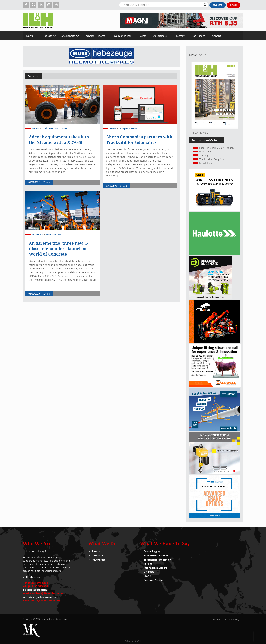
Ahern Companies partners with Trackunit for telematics (139, 140)
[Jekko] (214, 342)
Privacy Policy (232, 620)
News (30, 36)
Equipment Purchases (54, 128)
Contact (217, 36)
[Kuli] (101, 56)
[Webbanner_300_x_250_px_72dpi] (214, 210)
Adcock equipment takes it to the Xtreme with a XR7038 (59, 140)
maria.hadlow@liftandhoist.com (44, 593)
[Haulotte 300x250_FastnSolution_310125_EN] (214, 254)
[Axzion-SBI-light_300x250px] (214, 430)
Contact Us (33, 577)
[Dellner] (211, 298)
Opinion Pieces (123, 36)
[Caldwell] (215, 386)
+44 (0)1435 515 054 (36, 586)
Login (234, 5)
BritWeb (138, 641)
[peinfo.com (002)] (214, 517)
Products (47, 36)
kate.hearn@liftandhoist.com (42, 600)
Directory (179, 36)
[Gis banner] (214, 473)
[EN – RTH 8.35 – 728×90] (182, 20)
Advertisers (160, 36)
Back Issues (198, 36)
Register (218, 5)
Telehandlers (53, 235)
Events (142, 36)
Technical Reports (95, 36)
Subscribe (215, 620)
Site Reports (68, 36)
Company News (128, 128)
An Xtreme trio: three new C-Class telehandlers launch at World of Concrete (59, 249)
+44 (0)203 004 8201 (36, 583)
